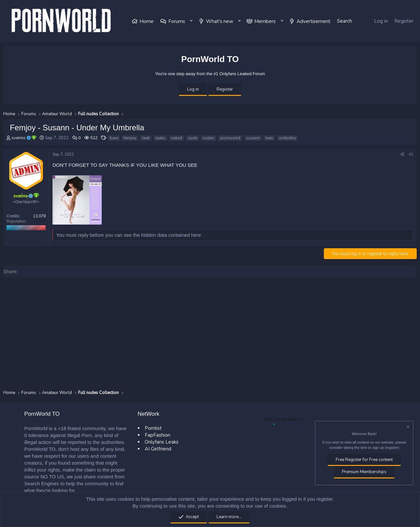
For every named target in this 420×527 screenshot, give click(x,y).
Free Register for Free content (364, 460)
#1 (411, 154)
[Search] (345, 21)
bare (114, 138)
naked (177, 138)
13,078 (39, 216)
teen (269, 138)
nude (193, 138)
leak (146, 138)
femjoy (130, 138)
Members (265, 21)
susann (253, 138)
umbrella (287, 138)
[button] (192, 21)
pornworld (230, 138)
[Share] (402, 154)
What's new (220, 21)
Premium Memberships (364, 472)
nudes (209, 138)
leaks (160, 138)
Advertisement (314, 21)
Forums (177, 21)
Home (147, 21)
